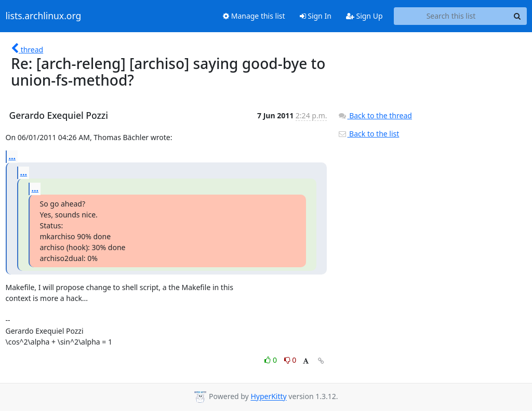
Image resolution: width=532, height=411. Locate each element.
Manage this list (254, 16)
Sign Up (364, 16)
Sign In (316, 16)
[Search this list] (451, 16)
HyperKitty (268, 397)
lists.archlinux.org (44, 16)
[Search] (517, 16)
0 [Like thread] (271, 360)
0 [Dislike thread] (290, 360)
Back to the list (368, 134)
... (12, 156)
